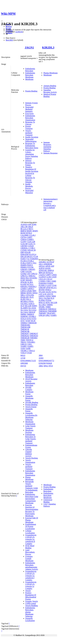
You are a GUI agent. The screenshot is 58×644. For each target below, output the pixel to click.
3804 (41, 355)
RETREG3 (25, 301)
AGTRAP (50, 262)
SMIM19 (31, 314)
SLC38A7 (43, 305)
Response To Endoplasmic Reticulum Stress (32, 146)
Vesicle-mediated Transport (29, 133)
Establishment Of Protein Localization (31, 526)
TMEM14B (25, 331)
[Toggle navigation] (2, 21)
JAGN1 (29, 47)
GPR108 (42, 288)
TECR (33, 321)
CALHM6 (24, 235)
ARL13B (24, 227)
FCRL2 (31, 261)
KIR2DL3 (48, 47)
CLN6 (49, 277)
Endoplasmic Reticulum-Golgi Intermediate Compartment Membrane (32, 499)
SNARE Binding (32, 402)
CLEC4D (24, 244)
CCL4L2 (32, 235)
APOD (48, 266)
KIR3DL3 (33, 286)
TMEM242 (25, 336)
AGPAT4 (24, 224)
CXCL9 (49, 279)
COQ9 (54, 277)
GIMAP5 (32, 269)
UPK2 (48, 315)
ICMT (23, 280)
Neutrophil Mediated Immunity (29, 109)
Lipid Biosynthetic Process (30, 552)
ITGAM (42, 292)
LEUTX (50, 294)
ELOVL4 (32, 254)
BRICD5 (42, 273)
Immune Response (50, 153)
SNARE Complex (29, 389)
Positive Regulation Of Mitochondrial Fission (31, 596)
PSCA (29, 299)
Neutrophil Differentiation (31, 140)
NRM (54, 296)
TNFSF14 (29, 340)
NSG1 (41, 298)
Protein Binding (31, 91)
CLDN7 (24, 242)
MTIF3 (29, 293)
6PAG (46, 366)
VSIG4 (23, 353)
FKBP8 (23, 265)
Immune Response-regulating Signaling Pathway (47, 147)
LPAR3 (29, 291)
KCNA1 (30, 284)
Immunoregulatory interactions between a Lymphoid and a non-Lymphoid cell (51, 204)
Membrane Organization (30, 423)
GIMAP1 (24, 269)
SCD (22, 306)
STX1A (23, 319)
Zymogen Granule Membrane (29, 559)
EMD (54, 281)
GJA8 (54, 285)
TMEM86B (52, 311)
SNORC (42, 307)
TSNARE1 (31, 342)
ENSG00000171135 (28, 361)
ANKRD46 (48, 264)
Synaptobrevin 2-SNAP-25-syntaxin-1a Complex (31, 585)
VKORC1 (24, 351)
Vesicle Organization (30, 461)
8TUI (51, 366)
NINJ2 (35, 293)
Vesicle (28, 591)
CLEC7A (32, 244)
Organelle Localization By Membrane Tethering (31, 416)
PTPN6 (48, 300)
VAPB (28, 348)
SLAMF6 (24, 308)
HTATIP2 (34, 278)
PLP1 (32, 297)
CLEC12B (31, 242)
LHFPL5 (31, 289)
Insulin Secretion (32, 137)
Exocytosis (29, 114)
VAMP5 (30, 346)
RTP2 (31, 301)
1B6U (41, 366)
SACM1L (24, 304)
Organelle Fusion (29, 410)
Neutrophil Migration (29, 192)
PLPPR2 (42, 300)
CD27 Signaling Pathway (50, 505)
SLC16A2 (24, 310)
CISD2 (54, 275)
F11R (36, 257)
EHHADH (25, 254)
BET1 (31, 229)
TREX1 (23, 342)
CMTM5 (24, 246)
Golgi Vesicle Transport (30, 427)
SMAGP (32, 312)
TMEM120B (25, 327)
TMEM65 (34, 338)
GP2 (29, 274)
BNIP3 (35, 231)
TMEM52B (25, 338)
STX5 (34, 319)
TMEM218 (43, 309)
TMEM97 (42, 313)
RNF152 (42, 303)
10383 (41, 358)
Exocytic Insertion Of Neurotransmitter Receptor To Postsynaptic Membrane (32, 510)
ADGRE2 (42, 262)
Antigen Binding (50, 86)
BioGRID (9, 40)
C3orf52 (42, 275)
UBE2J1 (24, 344)
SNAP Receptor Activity (31, 380)
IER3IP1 (29, 280)
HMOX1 (32, 276)
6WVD (23, 366)
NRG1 (23, 295)
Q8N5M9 (24, 363)
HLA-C (54, 288)
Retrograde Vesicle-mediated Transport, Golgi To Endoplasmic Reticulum (32, 487)
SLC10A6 (32, 308)
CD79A (23, 237)
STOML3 (32, 316)
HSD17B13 (25, 278)
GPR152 (34, 274)
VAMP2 (24, 346)
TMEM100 (32, 323)
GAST (49, 285)
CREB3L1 (25, 248)
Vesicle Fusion (31, 407)
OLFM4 (47, 298)
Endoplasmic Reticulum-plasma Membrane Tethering (30, 612)
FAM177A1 (25, 259)
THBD (48, 307)
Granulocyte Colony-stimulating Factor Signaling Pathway (32, 154)
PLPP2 (23, 299)
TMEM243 (34, 336)
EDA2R (28, 252)
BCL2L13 (24, 229)
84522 (23, 355)
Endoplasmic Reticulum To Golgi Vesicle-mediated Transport (31, 439)
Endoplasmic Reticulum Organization (30, 118)
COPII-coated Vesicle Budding (31, 604)
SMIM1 (24, 314)
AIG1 (41, 264)
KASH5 (24, 284)
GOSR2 (24, 274)
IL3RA (30, 282)
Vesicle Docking (31, 458)
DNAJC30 (32, 250)
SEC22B (28, 306)
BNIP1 (30, 231)
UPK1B (42, 315)
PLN (52, 298)
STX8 (28, 321)
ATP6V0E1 (43, 270)
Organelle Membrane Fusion (29, 398)
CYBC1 (32, 248)
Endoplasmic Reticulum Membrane (30, 75)
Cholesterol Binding (48, 501)
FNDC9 (30, 265)
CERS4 (23, 239)
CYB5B (42, 281)
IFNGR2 (24, 282)
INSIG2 (48, 290)
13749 (23, 358)
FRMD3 (24, 267)
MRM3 (23, 293)
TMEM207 (25, 334)
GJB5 (23, 272)
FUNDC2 (42, 285)
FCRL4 (23, 263)
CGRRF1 (30, 239)
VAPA (23, 348)
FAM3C (50, 283)
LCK (44, 294)
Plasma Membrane (51, 73)
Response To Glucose (30, 123)
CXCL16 (42, 279)
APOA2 (42, 266)
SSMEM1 (24, 316)
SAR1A (31, 304)
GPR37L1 (24, 276)
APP (29, 224)
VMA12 (32, 351)
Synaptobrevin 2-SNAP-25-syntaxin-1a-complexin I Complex (31, 576)
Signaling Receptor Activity (50, 91)
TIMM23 (24, 323)
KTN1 (54, 292)
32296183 (19, 32)
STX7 (23, 321)
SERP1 (35, 306)
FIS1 (35, 263)
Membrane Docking (29, 431)
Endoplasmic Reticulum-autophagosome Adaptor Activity (32, 566)
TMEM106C (25, 325)
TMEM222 (52, 309)
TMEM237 (34, 334)
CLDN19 (42, 277)
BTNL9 (29, 233)
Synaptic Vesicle (32, 601)
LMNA (23, 291)
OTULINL (30, 295)
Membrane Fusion (29, 393)
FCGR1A (24, 261)
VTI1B (29, 353)
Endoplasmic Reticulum (30, 70)
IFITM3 (42, 290)
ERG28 (23, 257)
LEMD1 (24, 289)
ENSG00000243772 (46, 361)
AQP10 (42, 268)
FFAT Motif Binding (30, 547)
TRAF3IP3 (51, 313)
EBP (22, 252)
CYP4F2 (24, 250)
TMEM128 (25, 329)
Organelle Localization (30, 619)
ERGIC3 (30, 257)
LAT (40, 294)
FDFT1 (29, 263)
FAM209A (34, 259)
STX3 (29, 319)
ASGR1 (48, 268)
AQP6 (34, 224)
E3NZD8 (42, 363)
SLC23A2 (33, 310)
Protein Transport (29, 127)
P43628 (49, 363)
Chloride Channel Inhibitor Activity (29, 453)
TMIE (23, 340)
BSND (23, 233)
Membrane (29, 79)
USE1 (30, 344)
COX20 (31, 246)
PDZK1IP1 (25, 297)
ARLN (30, 227)
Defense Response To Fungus (30, 163)
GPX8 (48, 288)
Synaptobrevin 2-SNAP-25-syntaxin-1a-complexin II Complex (31, 539)
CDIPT (30, 237)
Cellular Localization (30, 532)
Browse (9, 27)
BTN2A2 (49, 273)
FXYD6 (30, 267)
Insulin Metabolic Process (29, 186)
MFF (35, 291)
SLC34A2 (24, 312)
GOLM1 (29, 272)
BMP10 (23, 231)
